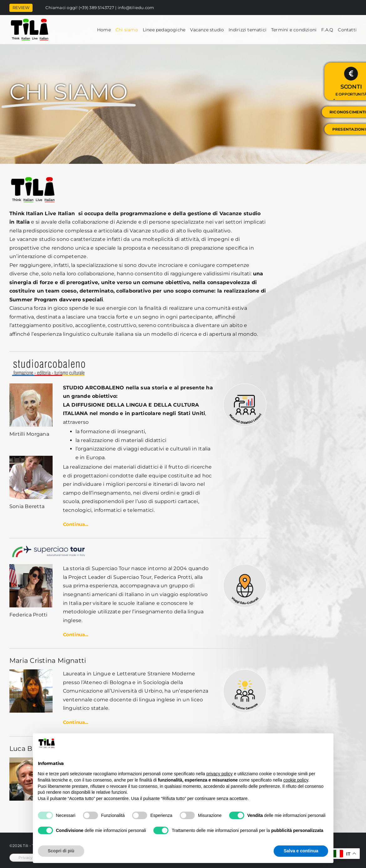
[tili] (30, 21)
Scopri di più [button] (61, 851)
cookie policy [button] (296, 780)
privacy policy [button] (219, 774)
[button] (138, 525)
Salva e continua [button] (301, 851)
